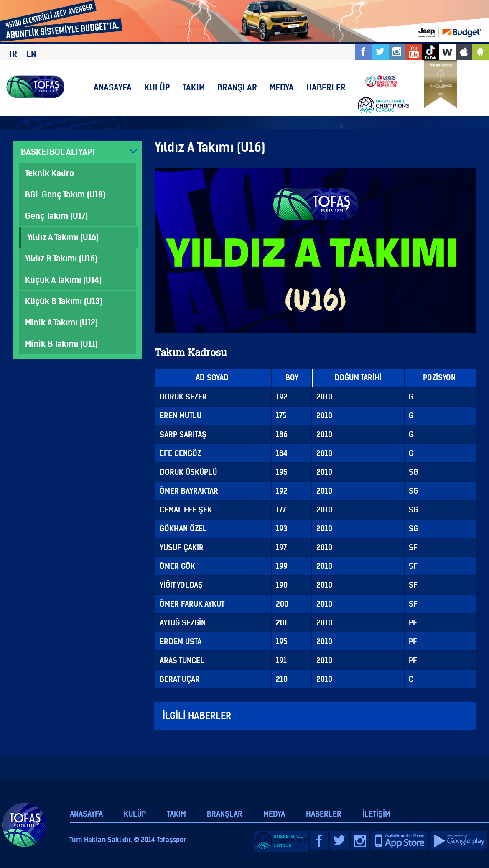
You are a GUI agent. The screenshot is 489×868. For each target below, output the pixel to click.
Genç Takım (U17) (56, 216)
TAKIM (194, 87)
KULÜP (157, 87)
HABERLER (326, 87)
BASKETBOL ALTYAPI (58, 152)
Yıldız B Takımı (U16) (61, 258)
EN (31, 54)
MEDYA (282, 87)
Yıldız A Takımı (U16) (63, 237)
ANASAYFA (113, 87)
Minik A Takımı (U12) (61, 322)
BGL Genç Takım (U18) (65, 194)
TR (13, 54)
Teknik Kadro (50, 173)
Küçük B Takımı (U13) (64, 301)
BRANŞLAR (237, 87)
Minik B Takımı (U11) (61, 344)
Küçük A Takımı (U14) (63, 280)
